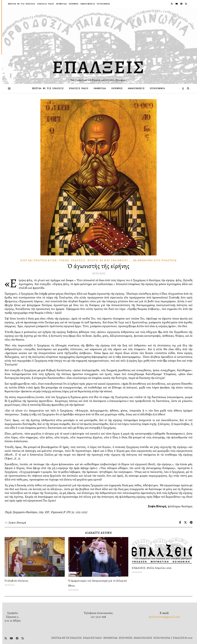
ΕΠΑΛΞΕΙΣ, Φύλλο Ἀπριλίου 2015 (152, 568)
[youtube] (177, 4)
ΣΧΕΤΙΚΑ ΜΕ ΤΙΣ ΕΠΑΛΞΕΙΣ (22, 4)
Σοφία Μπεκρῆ (17, 523)
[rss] (172, 4)
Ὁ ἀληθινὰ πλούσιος (16, 581)
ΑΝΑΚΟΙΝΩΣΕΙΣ (88, 4)
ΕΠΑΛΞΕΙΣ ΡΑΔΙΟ (46, 4)
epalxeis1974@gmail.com (164, 617)
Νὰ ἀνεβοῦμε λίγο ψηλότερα (155, 260)
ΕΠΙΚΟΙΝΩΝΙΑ (103, 4)
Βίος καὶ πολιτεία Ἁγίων (39, 260)
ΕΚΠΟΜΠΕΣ (74, 4)
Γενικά (64, 260)
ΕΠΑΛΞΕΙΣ (98, 67)
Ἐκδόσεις (78, 260)
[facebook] (182, 4)
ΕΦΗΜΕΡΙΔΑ (61, 4)
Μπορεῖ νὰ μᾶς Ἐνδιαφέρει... (109, 260)
